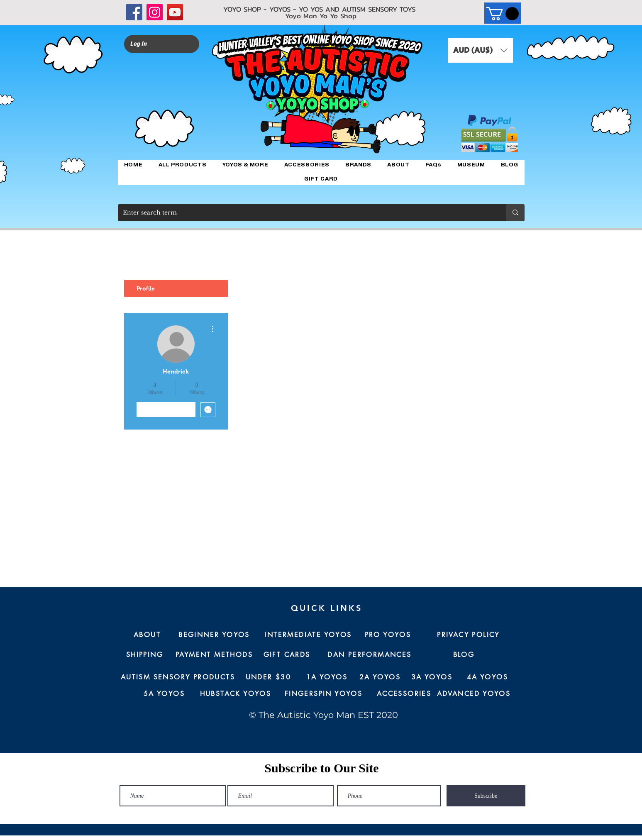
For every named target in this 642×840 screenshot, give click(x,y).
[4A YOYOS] (488, 677)
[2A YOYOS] (380, 677)
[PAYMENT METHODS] (214, 655)
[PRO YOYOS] (388, 635)
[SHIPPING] (145, 655)
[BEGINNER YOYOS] (214, 635)
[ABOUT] (147, 635)
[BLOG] (464, 655)
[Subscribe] (486, 796)
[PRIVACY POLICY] (469, 635)
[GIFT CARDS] (287, 655)
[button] (503, 14)
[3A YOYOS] (432, 677)
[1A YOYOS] (327, 677)
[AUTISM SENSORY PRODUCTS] (178, 677)
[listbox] (481, 50)
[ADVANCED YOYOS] (474, 694)
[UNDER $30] (269, 677)
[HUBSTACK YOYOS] (236, 694)
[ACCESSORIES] (404, 694)
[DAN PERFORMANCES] (370, 655)
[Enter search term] (306, 213)
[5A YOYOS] (164, 694)
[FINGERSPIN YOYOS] (324, 694)
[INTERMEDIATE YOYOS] (308, 635)
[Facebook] (134, 12)
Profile (146, 288)
